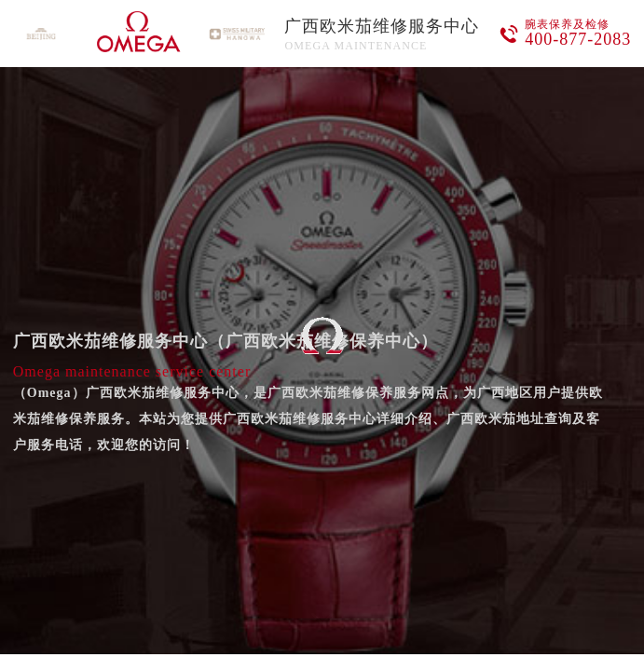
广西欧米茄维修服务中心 (382, 26)
